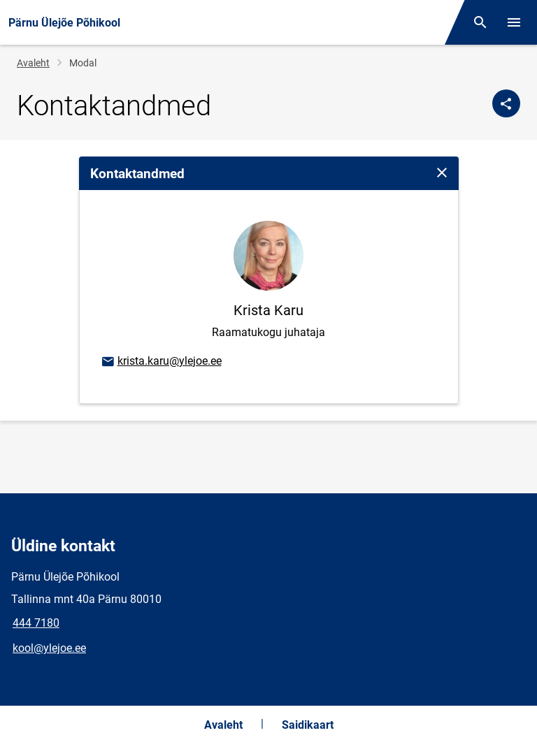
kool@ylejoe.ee (49, 648)
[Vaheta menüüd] (514, 22)
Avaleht (33, 63)
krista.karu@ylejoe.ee (161, 362)
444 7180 (36, 623)
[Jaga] (506, 103)
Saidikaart (308, 725)
